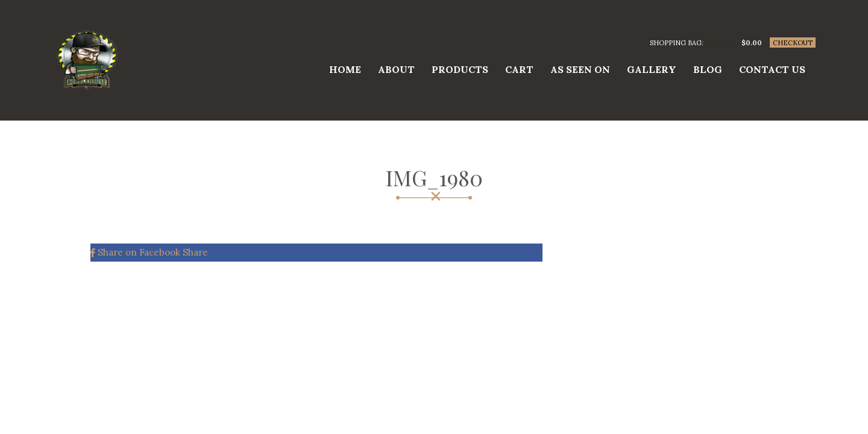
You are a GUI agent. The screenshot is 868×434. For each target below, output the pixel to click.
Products (460, 69)
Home (345, 69)
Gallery (652, 69)
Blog (708, 69)
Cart (519, 69)
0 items (719, 43)
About (396, 69)
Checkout (793, 43)
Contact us (772, 69)
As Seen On (580, 69)
